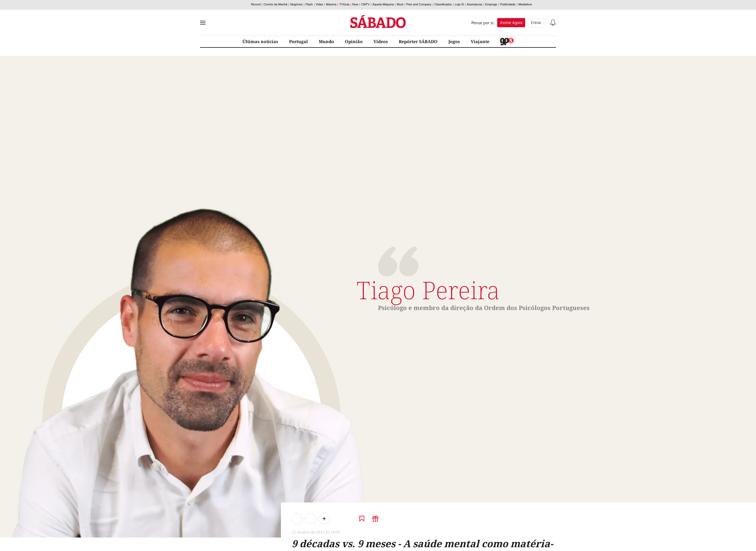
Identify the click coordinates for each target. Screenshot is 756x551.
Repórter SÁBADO (418, 42)
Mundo (326, 42)
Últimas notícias (260, 42)
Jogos (454, 42)
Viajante (480, 42)
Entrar (536, 23)
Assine (511, 23)
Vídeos (381, 42)
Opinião (354, 42)
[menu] (203, 23)
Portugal (298, 42)
